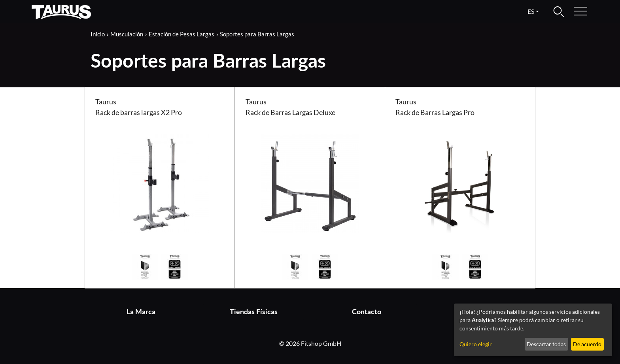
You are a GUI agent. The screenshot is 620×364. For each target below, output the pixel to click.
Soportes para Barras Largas (257, 34)
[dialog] (533, 330)
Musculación (127, 34)
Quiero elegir (476, 344)
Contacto (367, 312)
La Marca (141, 312)
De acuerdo (587, 344)
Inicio (98, 34)
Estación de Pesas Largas (181, 34)
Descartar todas (546, 344)
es (531, 11)
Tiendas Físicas (254, 312)
